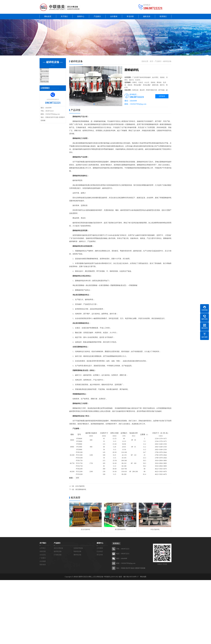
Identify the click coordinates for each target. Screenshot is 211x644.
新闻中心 (81, 16)
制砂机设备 (49, 84)
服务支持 (147, 16)
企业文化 (43, 555)
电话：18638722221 (123, 554)
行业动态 (100, 551)
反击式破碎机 (80, 486)
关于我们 (64, 16)
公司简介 (43, 548)
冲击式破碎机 (155, 529)
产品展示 (97, 16)
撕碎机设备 (77, 555)
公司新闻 (100, 548)
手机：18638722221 (123, 549)
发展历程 (43, 551)
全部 (77, 478)
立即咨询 (162, 96)
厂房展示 (43, 558)
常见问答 (130, 16)
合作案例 (114, 16)
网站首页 (48, 16)
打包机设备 (58, 555)
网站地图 (143, 577)
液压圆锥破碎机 (81, 489)
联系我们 (163, 16)
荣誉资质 (43, 565)
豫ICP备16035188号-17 (131, 577)
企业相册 (43, 561)
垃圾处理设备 (78, 548)
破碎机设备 (49, 78)
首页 (151, 61)
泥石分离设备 (49, 71)
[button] (94, 104)
